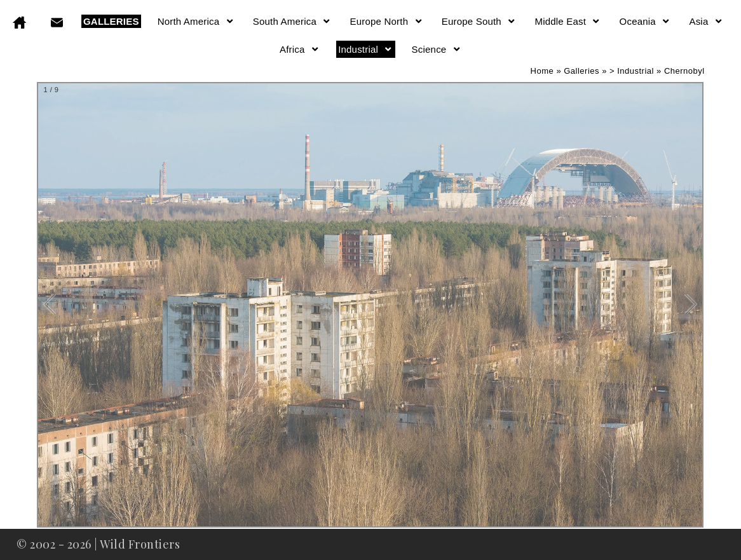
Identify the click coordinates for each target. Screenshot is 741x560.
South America (292, 21)
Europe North (387, 21)
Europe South (479, 21)
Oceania (645, 21)
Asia (706, 21)
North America (196, 21)
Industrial (365, 49)
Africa (300, 49)
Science (437, 49)
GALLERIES (111, 21)
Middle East (568, 21)
